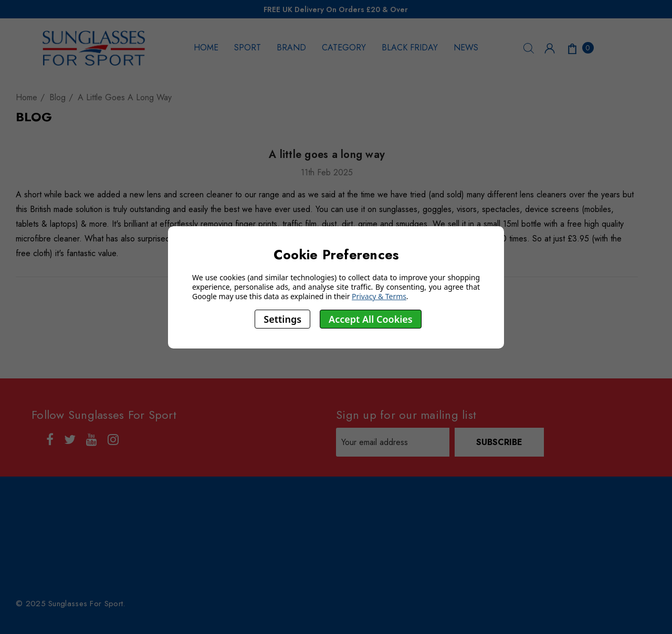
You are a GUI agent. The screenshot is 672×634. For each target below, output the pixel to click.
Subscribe (499, 442)
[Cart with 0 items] (580, 48)
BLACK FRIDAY (410, 47)
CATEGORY (344, 47)
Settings (282, 319)
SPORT (248, 47)
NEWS (466, 47)
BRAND (291, 47)
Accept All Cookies (371, 319)
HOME (206, 47)
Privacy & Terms (379, 296)
